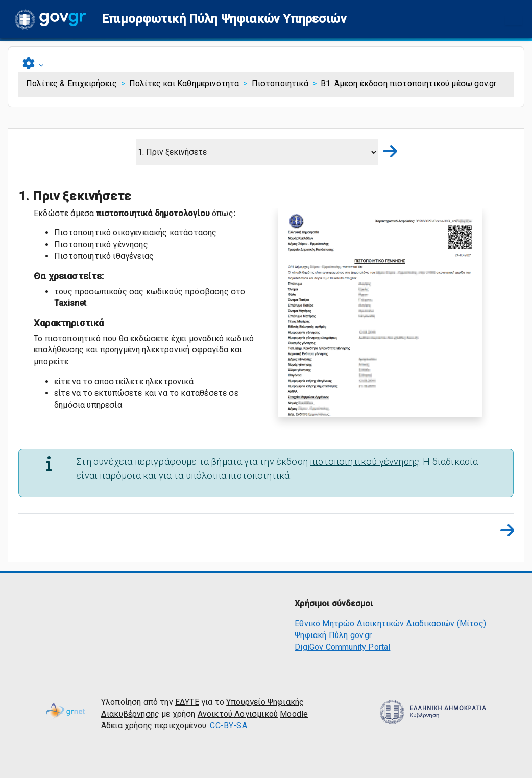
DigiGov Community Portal (342, 647)
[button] (224, 19)
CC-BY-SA (228, 726)
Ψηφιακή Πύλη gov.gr (333, 635)
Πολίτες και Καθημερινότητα (184, 84)
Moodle (294, 714)
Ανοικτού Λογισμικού (238, 714)
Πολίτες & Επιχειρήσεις (71, 84)
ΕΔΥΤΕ (187, 702)
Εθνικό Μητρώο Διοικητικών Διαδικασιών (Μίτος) (390, 623)
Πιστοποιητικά (280, 84)
